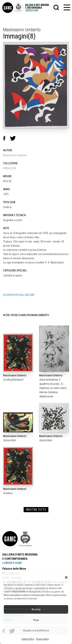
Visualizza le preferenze (36, 630)
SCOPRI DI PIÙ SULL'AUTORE (19, 295)
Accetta (36, 609)
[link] (8, 8)
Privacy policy (42, 639)
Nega (36, 620)
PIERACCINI (10, 168)
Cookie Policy (28, 639)
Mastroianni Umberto (15, 155)
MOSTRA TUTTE (36, 510)
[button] (66, 577)
